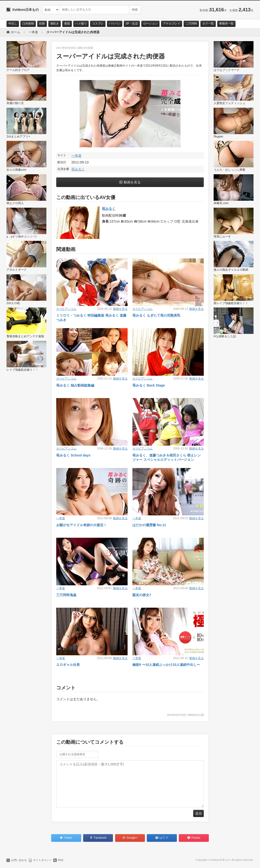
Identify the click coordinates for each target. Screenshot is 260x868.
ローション (150, 24)
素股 (67, 24)
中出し (13, 24)
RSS (61, 860)
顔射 (42, 24)
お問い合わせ (19, 860)
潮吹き (55, 24)
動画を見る (132, 182)
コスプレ (98, 24)
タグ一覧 (208, 24)
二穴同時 (191, 24)
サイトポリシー (42, 860)
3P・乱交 (132, 24)
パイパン (115, 24)
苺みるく (78, 169)
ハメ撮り (81, 24)
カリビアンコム (66, 309)
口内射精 (28, 24)
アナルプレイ (172, 24)
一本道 (76, 156)
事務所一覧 (226, 24)
